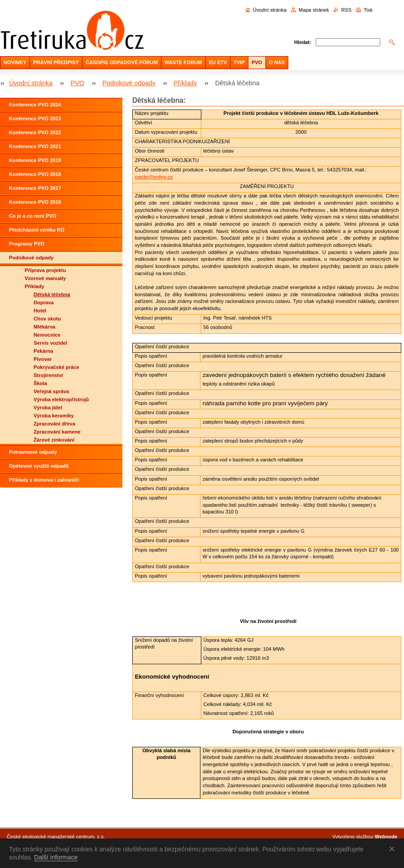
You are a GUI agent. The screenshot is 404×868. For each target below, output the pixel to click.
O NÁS (277, 62)
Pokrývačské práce (56, 367)
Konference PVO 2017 (35, 188)
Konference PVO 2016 (35, 202)
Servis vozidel (50, 343)
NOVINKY (15, 62)
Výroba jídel (48, 408)
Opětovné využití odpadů (39, 466)
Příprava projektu (45, 270)
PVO (257, 62)
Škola (40, 383)
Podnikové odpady (129, 83)
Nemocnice (47, 335)
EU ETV (218, 62)
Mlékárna (45, 327)
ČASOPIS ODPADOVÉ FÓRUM (122, 62)
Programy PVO (27, 244)
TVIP (239, 62)
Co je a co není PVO (33, 216)
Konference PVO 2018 (35, 174)
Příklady (185, 83)
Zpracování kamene (57, 432)
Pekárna (43, 351)
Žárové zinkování (54, 440)
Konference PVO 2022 (35, 132)
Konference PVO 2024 (35, 105)
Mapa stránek (314, 10)
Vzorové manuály (45, 278)
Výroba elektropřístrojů (61, 399)
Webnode (386, 837)
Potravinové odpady (33, 452)
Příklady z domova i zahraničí (44, 480)
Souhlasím (394, 849)
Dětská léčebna (52, 294)
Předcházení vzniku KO (37, 230)
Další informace (56, 857)
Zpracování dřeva (54, 424)
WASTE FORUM (183, 62)
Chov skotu (47, 319)
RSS (346, 10)
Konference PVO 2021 (35, 146)
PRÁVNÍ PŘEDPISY (56, 62)
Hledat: (303, 42)
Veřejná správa (51, 391)
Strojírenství (48, 375)
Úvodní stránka (270, 10)
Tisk (368, 10)
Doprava (44, 302)
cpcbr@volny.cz (154, 177)
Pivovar (43, 359)
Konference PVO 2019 (35, 160)
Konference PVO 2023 (35, 118)
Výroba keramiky (54, 416)
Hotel (40, 311)
